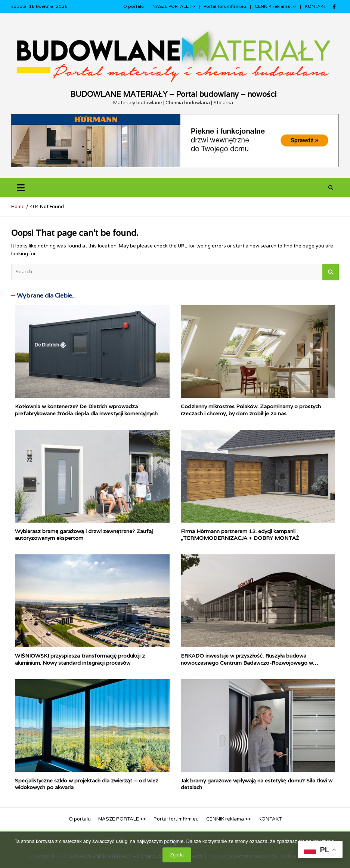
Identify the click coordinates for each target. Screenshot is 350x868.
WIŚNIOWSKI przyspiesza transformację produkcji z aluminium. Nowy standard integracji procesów (80, 659)
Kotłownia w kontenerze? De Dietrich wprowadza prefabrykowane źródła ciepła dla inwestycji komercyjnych (86, 410)
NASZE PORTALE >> (174, 6)
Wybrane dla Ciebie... (46, 296)
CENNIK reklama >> (275, 6)
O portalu (134, 6)
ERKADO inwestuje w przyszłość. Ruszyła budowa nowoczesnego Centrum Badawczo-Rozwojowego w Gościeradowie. (247, 662)
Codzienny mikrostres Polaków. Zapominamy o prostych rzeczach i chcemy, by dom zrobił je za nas (251, 410)
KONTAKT (315, 6)
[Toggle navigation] (21, 188)
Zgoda (177, 855)
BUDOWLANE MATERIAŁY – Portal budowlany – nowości (173, 94)
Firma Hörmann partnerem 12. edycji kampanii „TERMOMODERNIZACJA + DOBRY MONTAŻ (240, 535)
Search (331, 272)
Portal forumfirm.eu (225, 6)
